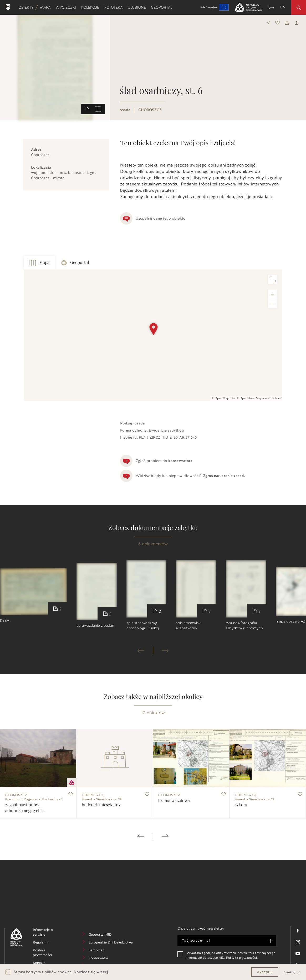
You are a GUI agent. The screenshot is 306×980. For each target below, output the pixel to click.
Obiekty (27, 7)
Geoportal (163, 7)
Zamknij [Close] (292, 972)
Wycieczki (67, 7)
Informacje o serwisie (47, 933)
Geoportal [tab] (75, 263)
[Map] (153, 335)
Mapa (46, 7)
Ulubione (138, 7)
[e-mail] (227, 941)
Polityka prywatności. (242, 958)
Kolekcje (91, 7)
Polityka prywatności (52, 953)
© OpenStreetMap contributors (259, 398)
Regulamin (49, 943)
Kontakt (47, 964)
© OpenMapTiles (224, 398)
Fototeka (115, 7)
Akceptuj (265, 972)
